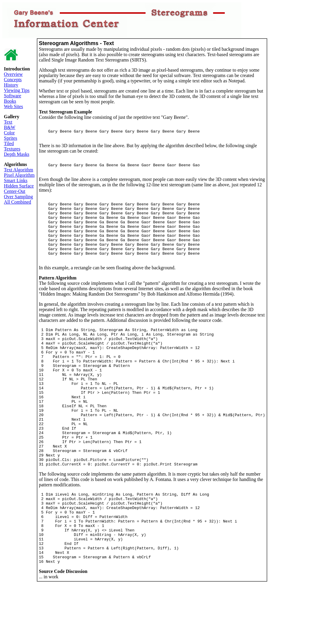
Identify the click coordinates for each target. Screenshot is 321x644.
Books (10, 101)
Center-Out (15, 191)
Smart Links (16, 180)
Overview (13, 74)
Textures (12, 149)
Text (8, 122)
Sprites (10, 138)
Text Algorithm (19, 170)
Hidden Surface (19, 186)
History (11, 85)
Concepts (13, 80)
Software (13, 96)
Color (9, 133)
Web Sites (13, 106)
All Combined (17, 202)
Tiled (9, 143)
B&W (10, 127)
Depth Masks (17, 154)
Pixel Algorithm (19, 175)
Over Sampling (18, 197)
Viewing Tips (17, 90)
